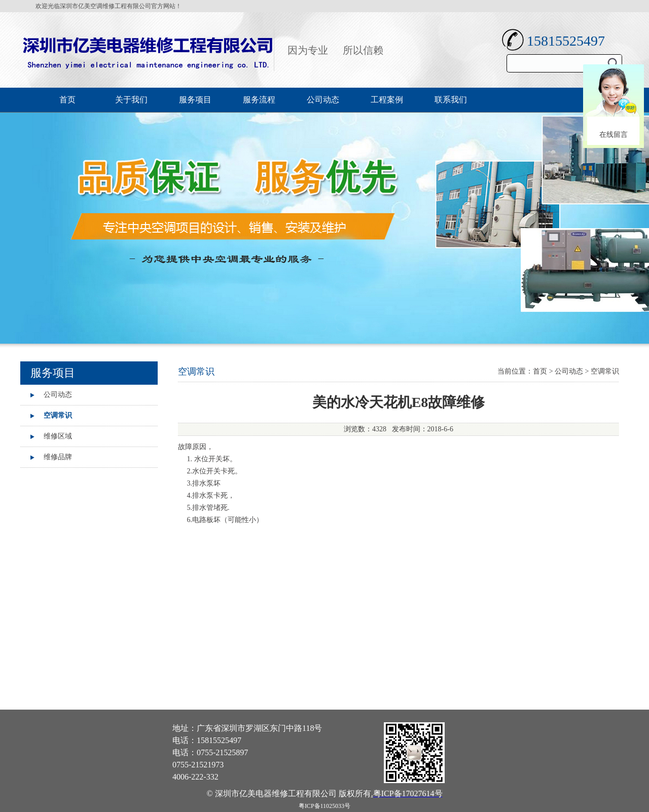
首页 (67, 100)
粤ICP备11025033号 (324, 806)
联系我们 (451, 100)
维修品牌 (58, 457)
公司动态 (323, 100)
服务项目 (195, 100)
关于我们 (131, 100)
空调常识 (58, 415)
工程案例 (387, 100)
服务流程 (259, 100)
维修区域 (58, 436)
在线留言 (614, 135)
